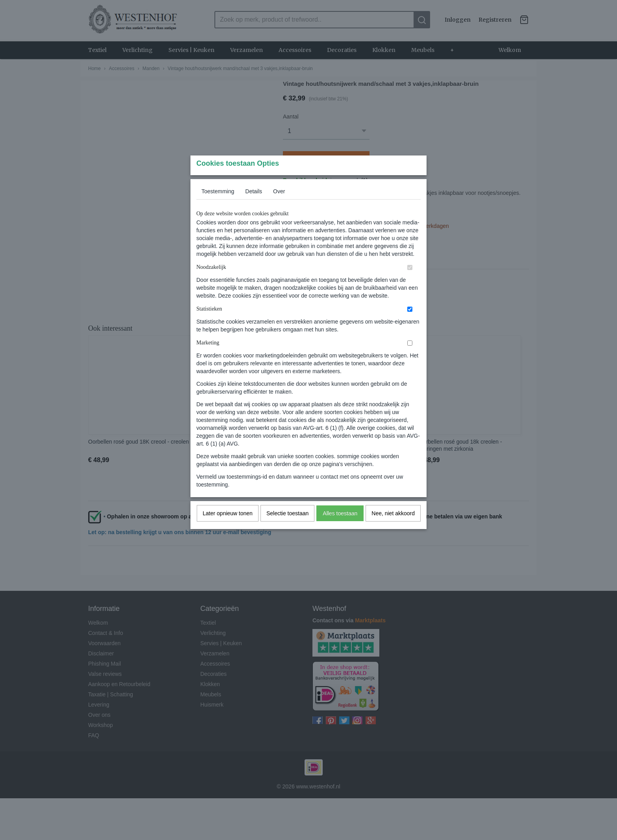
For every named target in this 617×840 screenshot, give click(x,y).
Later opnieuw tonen (228, 529)
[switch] (410, 283)
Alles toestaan (340, 529)
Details (254, 207)
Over (279, 207)
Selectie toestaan (287, 529)
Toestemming (218, 207)
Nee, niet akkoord (393, 529)
